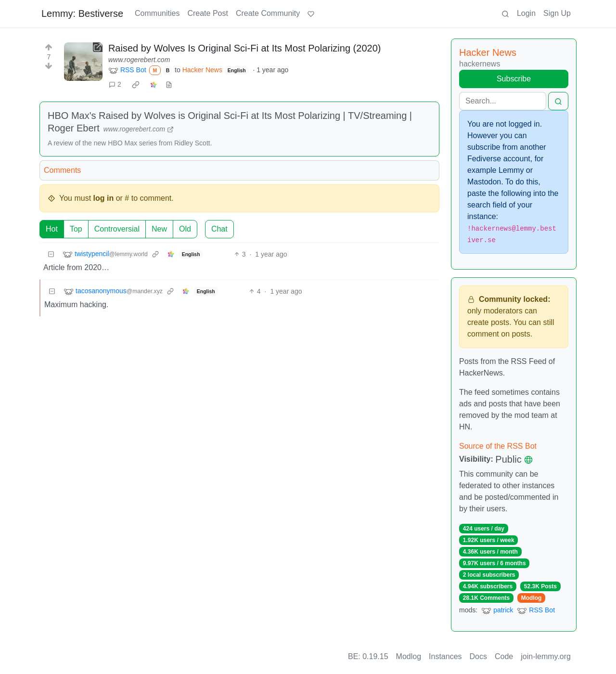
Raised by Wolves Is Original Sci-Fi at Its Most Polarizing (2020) (245, 48)
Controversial (117, 229)
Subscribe (514, 79)
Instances (445, 656)
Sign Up (557, 13)
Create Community (268, 13)
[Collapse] (51, 254)
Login (526, 13)
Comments (62, 170)
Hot (52, 229)
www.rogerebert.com (139, 60)
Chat (219, 229)
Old (185, 229)
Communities (157, 13)
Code (504, 656)
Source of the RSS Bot (498, 446)
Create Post (207, 13)
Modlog (532, 598)
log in (104, 198)
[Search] (503, 101)
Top (76, 229)
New (159, 229)
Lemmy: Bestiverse (82, 13)
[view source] (169, 84)
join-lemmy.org (546, 656)
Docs (478, 656)
